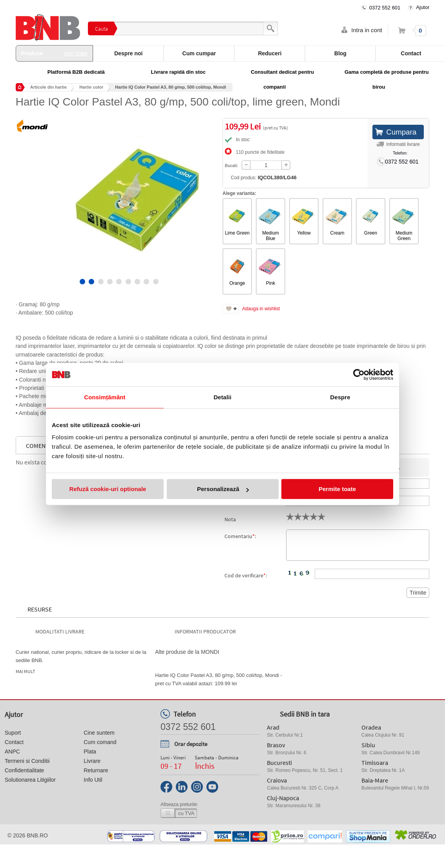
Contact (14, 742)
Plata (90, 752)
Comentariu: (240, 536)
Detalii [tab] (222, 397)
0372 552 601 (385, 8)
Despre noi (128, 53)
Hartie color (91, 87)
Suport (13, 733)
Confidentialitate (24, 770)
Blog (340, 53)
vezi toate (76, 53)
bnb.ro (37, 835)
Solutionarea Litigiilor (30, 780)
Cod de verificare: (246, 575)
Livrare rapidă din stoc (178, 72)
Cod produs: (264, 177)
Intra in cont (367, 30)
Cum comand (100, 742)
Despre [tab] (340, 397)
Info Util (93, 780)
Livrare (92, 761)
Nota (230, 519)
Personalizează (223, 489)
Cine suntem (99, 733)
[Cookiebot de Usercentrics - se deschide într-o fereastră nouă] (359, 375)
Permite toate (337, 489)
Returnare (96, 770)
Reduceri (270, 53)
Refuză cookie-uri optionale (108, 489)
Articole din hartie (49, 87)
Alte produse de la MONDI (187, 652)
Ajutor (423, 7)
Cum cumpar (199, 53)
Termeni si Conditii (27, 761)
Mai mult (25, 671)
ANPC (12, 752)
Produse (55, 53)
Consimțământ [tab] (105, 397)
